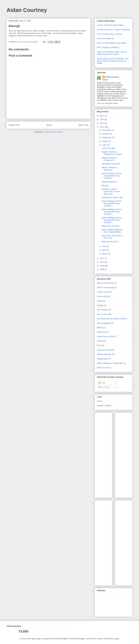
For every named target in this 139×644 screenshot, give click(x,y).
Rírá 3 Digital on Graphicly (108, 47)
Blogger (116, 639)
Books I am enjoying (105, 287)
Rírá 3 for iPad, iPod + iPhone (110, 34)
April (104, 250)
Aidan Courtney (27, 10)
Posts (102, 383)
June (104, 246)
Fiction (100, 301)
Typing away (102, 359)
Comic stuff (102, 296)
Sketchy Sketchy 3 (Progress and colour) (112, 153)
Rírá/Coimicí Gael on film (112, 197)
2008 (102, 269)
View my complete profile (107, 103)
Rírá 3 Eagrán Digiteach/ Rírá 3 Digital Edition (112, 231)
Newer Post (14, 125)
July (104, 145)
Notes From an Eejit (105, 336)
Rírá (99, 345)
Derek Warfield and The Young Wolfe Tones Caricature (112, 176)
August (105, 141)
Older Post (83, 125)
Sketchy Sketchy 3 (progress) (109, 169)
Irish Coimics (102, 310)
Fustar (100, 401)
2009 (102, 266)
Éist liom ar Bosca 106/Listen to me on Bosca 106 (111, 192)
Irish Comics (102, 314)
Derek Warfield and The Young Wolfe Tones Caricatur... (112, 203)
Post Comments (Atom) (54, 132)
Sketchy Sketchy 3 (109, 182)
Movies (100, 328)
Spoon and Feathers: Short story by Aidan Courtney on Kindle (112, 53)
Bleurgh (105, 186)
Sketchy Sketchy (104, 354)
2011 (102, 258)
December (107, 130)
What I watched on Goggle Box (110, 363)
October (106, 134)
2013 (102, 123)
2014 (102, 119)
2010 (102, 262)
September (107, 137)
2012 (102, 127)
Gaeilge (100, 305)
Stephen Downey (104, 406)
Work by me (102, 368)
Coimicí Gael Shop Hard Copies (110, 25)
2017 (102, 116)
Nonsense (101, 332)
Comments (104, 387)
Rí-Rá (99, 341)
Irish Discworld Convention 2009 (111, 319)
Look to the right (108, 148)
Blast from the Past (110, 242)
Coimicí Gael (102, 292)
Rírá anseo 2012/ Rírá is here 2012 (112, 237)
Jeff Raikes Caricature (111, 164)
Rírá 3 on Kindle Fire (106, 39)
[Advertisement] (105, 454)
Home (49, 125)
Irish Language (103, 323)
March (105, 254)
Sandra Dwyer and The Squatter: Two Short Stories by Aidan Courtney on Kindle (113, 61)
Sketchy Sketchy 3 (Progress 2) (109, 159)
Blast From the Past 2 (111, 226)
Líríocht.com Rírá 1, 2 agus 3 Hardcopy (113, 30)
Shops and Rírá (104, 350)
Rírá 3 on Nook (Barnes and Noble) (112, 43)
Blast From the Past (105, 283)
